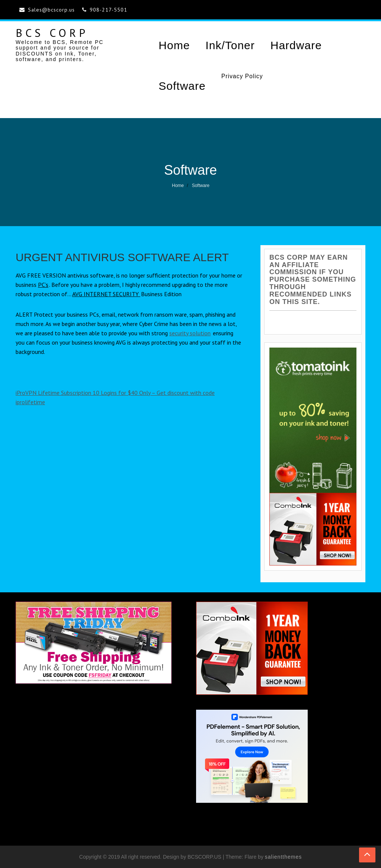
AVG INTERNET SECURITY (106, 294)
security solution (190, 333)
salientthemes (283, 857)
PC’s (43, 285)
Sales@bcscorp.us (51, 10)
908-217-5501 (108, 10)
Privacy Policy (242, 76)
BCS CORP (52, 33)
